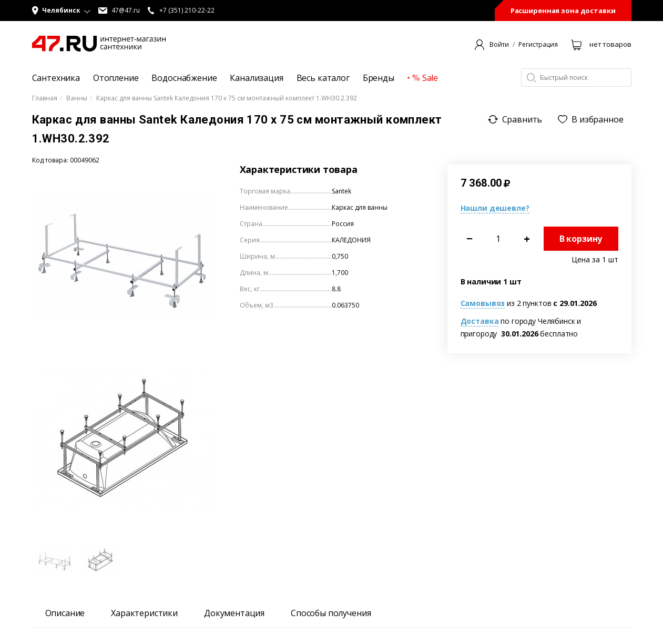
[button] (61, 11)
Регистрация (538, 45)
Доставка (480, 321)
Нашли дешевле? (495, 208)
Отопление (116, 78)
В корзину (581, 239)
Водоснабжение (184, 78)
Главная (45, 98)
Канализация (256, 78)
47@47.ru (119, 11)
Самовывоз (483, 303)
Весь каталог (323, 78)
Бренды (379, 78)
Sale (425, 78)
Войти (499, 45)
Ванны (77, 98)
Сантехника (56, 78)
